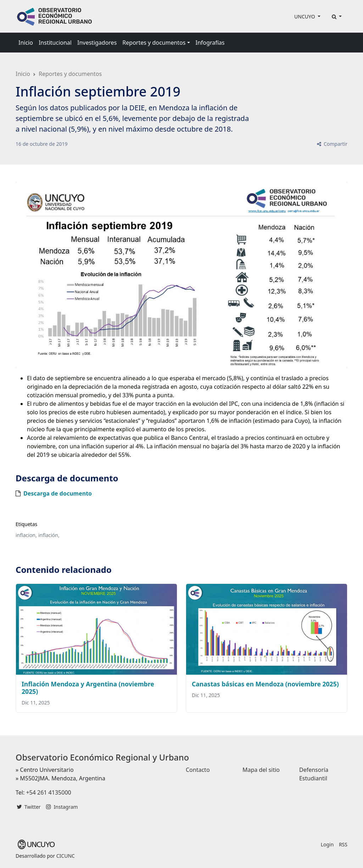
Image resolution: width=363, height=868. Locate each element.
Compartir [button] (332, 144)
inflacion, (26, 535)
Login (327, 844)
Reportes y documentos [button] (154, 43)
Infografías (210, 43)
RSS (343, 844)
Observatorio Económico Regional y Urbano (102, 757)
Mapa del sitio (261, 770)
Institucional (55, 43)
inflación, (49, 535)
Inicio (26, 43)
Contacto (198, 770)
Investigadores (97, 43)
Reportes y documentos (70, 74)
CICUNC (66, 856)
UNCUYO (305, 16)
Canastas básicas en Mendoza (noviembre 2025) (265, 684)
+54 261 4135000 (48, 792)
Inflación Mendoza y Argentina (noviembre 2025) (88, 688)
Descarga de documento (58, 493)
